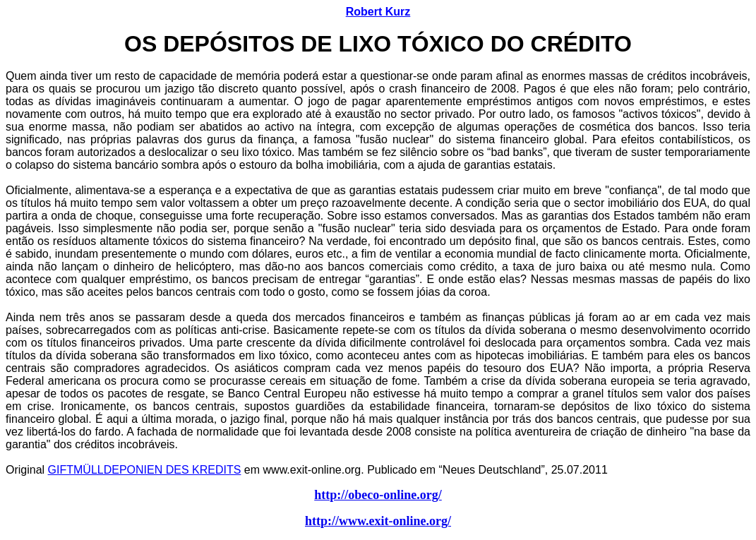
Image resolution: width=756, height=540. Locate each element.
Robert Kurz (378, 12)
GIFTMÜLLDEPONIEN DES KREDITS (145, 470)
